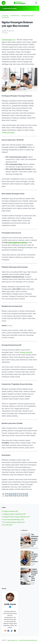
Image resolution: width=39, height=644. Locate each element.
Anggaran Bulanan (10, 511)
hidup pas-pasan (8, 132)
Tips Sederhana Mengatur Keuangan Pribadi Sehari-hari (35, 540)
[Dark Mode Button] (36, 3)
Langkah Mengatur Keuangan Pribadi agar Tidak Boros (34, 575)
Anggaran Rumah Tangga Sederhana (16, 517)
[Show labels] (7, 525)
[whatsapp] (15, 495)
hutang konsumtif (26, 352)
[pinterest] (22, 495)
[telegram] (19, 495)
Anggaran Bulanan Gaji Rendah (14, 514)
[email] (26, 495)
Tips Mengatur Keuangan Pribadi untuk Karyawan (34, 557)
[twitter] (11, 495)
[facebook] (7, 495)
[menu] (4, 3)
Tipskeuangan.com (9, 40)
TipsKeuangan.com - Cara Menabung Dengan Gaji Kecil (22, 640)
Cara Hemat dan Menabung (13, 520)
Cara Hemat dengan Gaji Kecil (13, 522)
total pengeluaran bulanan (18, 242)
